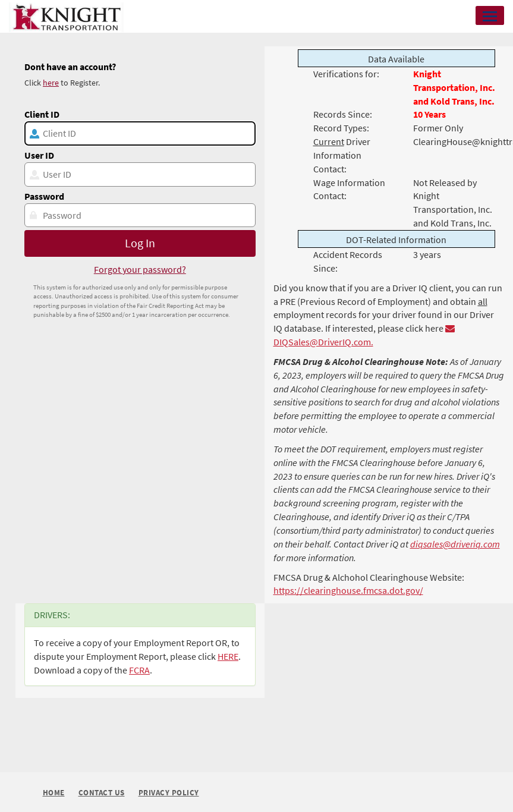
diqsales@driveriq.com (455, 544)
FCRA (139, 670)
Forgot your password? (140, 269)
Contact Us (102, 793)
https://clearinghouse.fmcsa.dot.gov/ (348, 590)
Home (54, 793)
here (51, 83)
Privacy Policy (169, 793)
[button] (490, 15)
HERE (228, 656)
